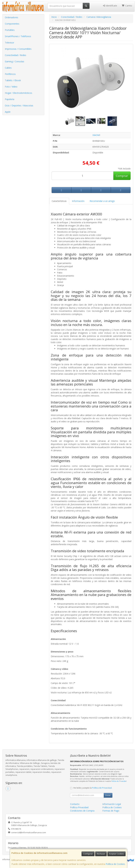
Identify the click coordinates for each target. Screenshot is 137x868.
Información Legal (112, 804)
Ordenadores (12, 17)
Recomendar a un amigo (102, 201)
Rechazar (101, 854)
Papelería (10, 99)
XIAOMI (96, 135)
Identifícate (110, 6)
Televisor (9, 43)
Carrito (127, 6)
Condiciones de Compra (82, 811)
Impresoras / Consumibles (18, 49)
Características (59, 201)
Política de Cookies (115, 864)
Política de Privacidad (119, 781)
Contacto (75, 804)
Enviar (108, 795)
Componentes (12, 24)
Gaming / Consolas (14, 61)
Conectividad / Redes (16, 55)
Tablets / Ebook (13, 80)
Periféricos (10, 74)
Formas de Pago (111, 811)
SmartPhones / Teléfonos (18, 36)
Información (78, 201)
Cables (8, 68)
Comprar (122, 176)
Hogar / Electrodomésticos (18, 93)
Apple (8, 112)
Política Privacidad (79, 807)
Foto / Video (11, 87)
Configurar (88, 854)
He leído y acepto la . (93, 788)
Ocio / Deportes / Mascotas (19, 105)
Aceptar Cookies (116, 854)
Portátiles (10, 30)
